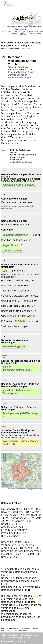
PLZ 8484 (20, 321)
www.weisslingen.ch (14, 346)
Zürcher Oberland (17, 75)
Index (3, 635)
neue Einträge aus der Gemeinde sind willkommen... (18, 207)
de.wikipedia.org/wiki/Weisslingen (20, 415)
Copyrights (27, 638)
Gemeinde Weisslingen (19, 77)
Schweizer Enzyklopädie (22, 628)
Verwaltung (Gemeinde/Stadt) (19, 185)
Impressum (13, 635)
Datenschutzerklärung (11, 638)
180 (5, 271)
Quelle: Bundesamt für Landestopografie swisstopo (25, 489)
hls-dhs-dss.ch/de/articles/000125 (17, 368)
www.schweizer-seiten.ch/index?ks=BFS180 (21, 443)
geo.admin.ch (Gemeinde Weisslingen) (17, 392)
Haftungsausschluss (29, 635)
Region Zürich (27, 72)
